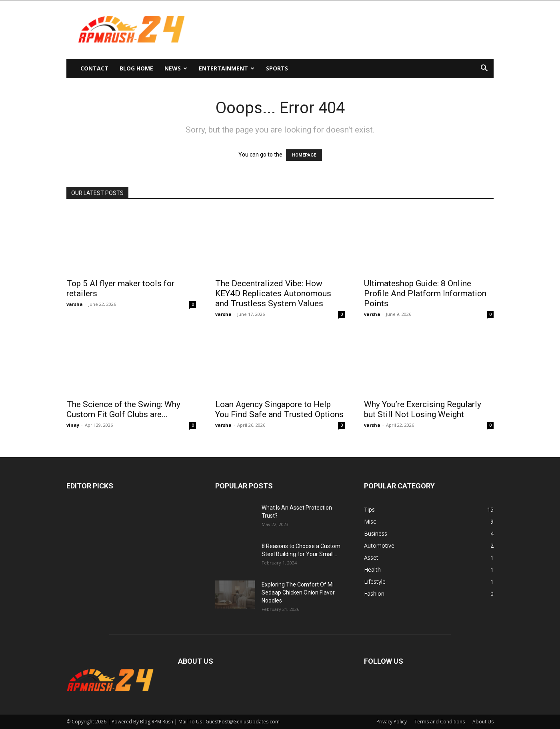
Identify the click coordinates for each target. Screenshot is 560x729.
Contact (94, 68)
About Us (483, 722)
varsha (75, 304)
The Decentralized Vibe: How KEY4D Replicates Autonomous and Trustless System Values (273, 293)
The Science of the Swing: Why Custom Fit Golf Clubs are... (123, 409)
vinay (73, 425)
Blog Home (136, 68)
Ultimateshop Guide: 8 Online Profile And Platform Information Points (425, 293)
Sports (277, 68)
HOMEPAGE (304, 155)
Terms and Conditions (440, 722)
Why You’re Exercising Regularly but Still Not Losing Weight (423, 409)
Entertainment (227, 68)
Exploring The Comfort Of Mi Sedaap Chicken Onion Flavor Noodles (298, 592)
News (176, 68)
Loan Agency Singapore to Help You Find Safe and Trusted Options (279, 409)
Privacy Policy (392, 722)
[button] (484, 69)
